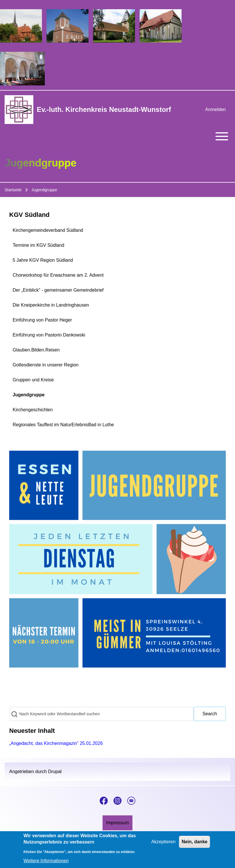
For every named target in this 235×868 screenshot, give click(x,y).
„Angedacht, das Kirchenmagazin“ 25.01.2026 (56, 743)
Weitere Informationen (46, 863)
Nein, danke (194, 844)
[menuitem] (215, 110)
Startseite (13, 190)
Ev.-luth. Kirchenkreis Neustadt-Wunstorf (104, 109)
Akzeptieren (163, 844)
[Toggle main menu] (118, 136)
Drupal (55, 772)
